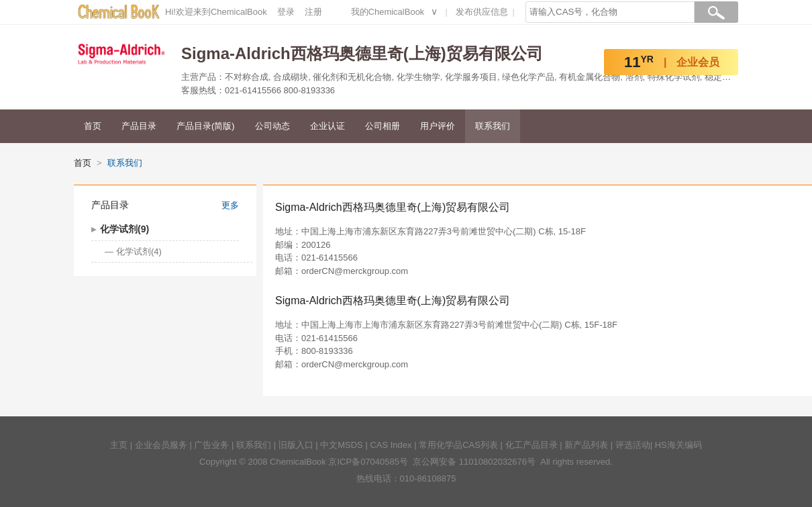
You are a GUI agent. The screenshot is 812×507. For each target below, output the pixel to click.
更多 (230, 205)
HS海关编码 (678, 445)
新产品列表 (586, 445)
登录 (286, 12)
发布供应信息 (482, 12)
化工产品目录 (531, 445)
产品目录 (139, 126)
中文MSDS (342, 445)
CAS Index (391, 445)
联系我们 (493, 126)
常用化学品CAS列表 (458, 445)
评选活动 (633, 445)
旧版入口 (296, 445)
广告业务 (211, 445)
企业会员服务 (161, 445)
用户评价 (438, 126)
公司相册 (383, 126)
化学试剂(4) (139, 251)
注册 (313, 12)
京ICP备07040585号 (368, 462)
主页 (119, 445)
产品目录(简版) (206, 126)
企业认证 (327, 126)
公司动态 (272, 126)
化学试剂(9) (124, 229)
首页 (93, 126)
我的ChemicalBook (388, 12)
